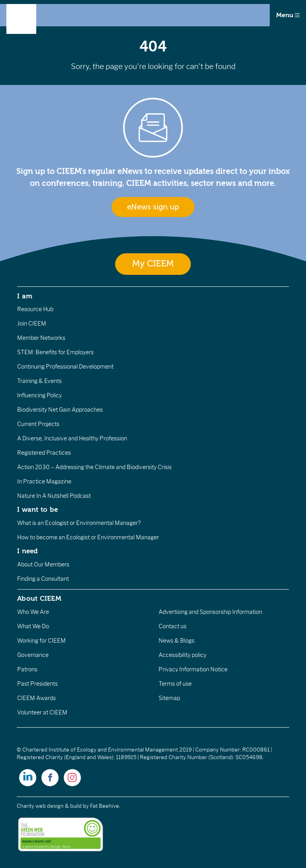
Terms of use (175, 684)
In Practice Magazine (44, 481)
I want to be (37, 509)
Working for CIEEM (41, 641)
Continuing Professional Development (65, 367)
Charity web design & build (49, 806)
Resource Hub (35, 309)
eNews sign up (153, 207)
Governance (33, 655)
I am (25, 296)
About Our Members (43, 564)
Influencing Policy (39, 395)
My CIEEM (153, 264)
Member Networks (41, 338)
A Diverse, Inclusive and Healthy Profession (72, 438)
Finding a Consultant (43, 579)
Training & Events (39, 381)
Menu (288, 15)
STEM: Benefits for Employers (55, 352)
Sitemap (169, 698)
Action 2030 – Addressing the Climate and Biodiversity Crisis (94, 467)
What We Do (33, 626)
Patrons (27, 669)
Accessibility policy (182, 655)
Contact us (173, 626)
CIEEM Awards (36, 698)
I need (27, 551)
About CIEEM (39, 598)
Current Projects (38, 424)
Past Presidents (37, 684)
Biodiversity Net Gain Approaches (60, 410)
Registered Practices (44, 453)
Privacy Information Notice (193, 669)
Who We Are (33, 612)
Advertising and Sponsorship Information (210, 612)
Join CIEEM (32, 324)
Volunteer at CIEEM (42, 712)
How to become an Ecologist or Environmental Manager (88, 537)
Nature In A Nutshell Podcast (54, 496)
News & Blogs (177, 641)
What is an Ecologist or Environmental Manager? (79, 523)
